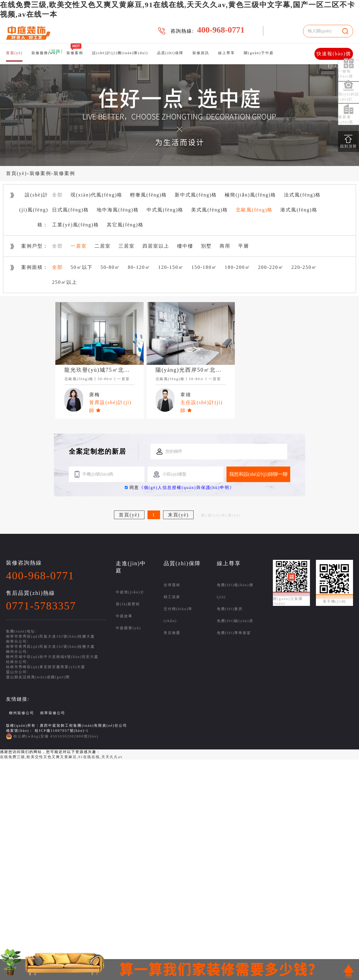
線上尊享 (226, 53)
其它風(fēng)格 (125, 225)
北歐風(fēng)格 (254, 210)
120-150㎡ (171, 267)
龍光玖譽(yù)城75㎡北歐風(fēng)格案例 (118, 370)
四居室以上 (156, 246)
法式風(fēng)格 (302, 195)
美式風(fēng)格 (210, 210)
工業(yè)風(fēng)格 (76, 225)
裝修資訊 (201, 53)
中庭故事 (124, 616)
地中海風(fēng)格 (118, 210)
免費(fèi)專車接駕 (234, 633)
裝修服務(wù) (44, 53)
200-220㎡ (271, 267)
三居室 (127, 246)
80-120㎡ (139, 267)
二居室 (103, 246)
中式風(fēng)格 (165, 210)
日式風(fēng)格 (70, 210)
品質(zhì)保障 (170, 53)
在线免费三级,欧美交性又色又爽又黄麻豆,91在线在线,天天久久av (61, 757)
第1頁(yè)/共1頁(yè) (221, 515)
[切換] (56, 51)
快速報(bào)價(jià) (334, 55)
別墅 (206, 246)
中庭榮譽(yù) (128, 628)
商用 (225, 246)
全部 (57, 195)
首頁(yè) (14, 53)
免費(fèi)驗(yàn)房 (235, 621)
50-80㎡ (110, 267)
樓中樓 (185, 246)
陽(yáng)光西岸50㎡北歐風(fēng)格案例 (209, 370)
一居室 (79, 246)
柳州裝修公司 (22, 713)
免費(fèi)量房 (230, 609)
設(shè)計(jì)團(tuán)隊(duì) (120, 53)
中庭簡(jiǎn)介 (130, 592)
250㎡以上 (65, 282)
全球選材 (172, 585)
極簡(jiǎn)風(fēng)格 (250, 195)
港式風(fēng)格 (299, 210)
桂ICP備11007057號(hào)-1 (62, 731)
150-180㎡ (204, 267)
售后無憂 (172, 633)
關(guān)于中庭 (259, 53)
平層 (244, 246)
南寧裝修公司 (53, 713)
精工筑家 (172, 597)
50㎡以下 (82, 267)
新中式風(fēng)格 (196, 195)
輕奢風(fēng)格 (149, 195)
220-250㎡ (304, 267)
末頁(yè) (178, 515)
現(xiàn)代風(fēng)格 (96, 195)
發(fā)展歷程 (128, 604)
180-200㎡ (237, 267)
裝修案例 (75, 53)
